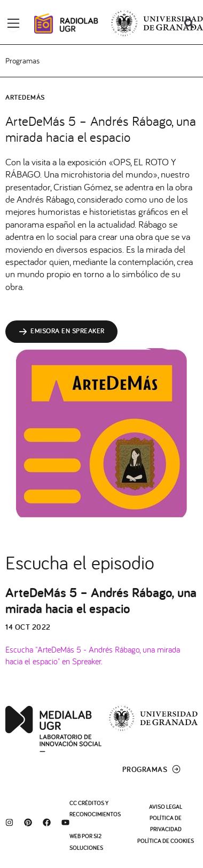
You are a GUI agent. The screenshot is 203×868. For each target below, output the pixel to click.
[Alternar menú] (13, 23)
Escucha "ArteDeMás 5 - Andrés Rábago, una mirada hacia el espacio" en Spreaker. (93, 655)
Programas (22, 61)
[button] (189, 24)
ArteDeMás (25, 97)
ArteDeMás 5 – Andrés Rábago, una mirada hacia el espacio (101, 600)
